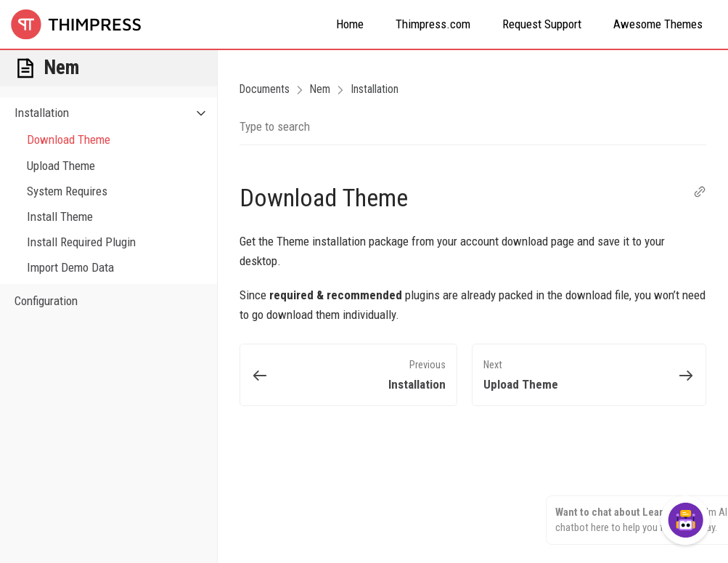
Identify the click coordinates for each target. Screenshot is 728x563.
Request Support (542, 24)
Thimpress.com (433, 24)
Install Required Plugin (81, 242)
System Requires (67, 191)
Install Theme (60, 216)
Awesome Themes (658, 24)
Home (350, 24)
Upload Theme (61, 166)
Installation (116, 113)
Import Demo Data (70, 267)
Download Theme (69, 139)
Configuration (46, 301)
